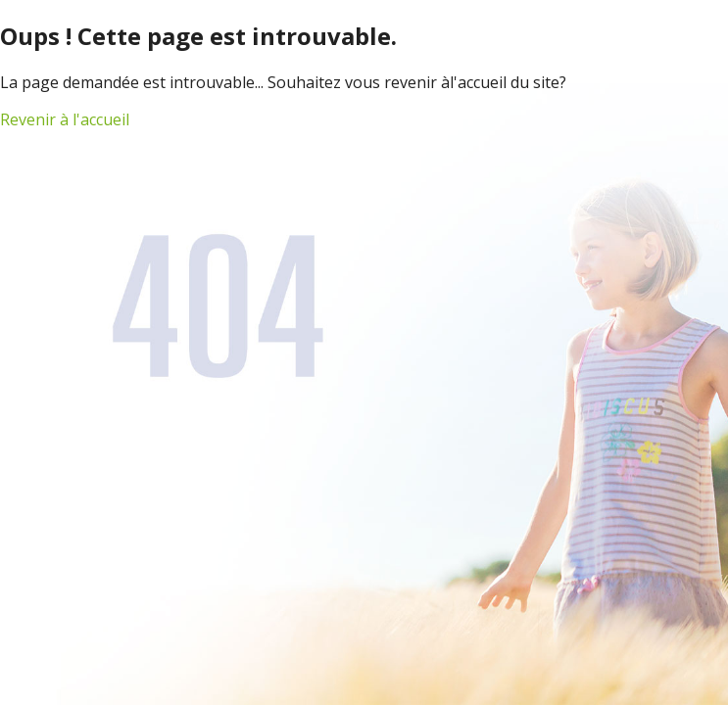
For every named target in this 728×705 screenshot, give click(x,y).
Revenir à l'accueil (65, 119)
